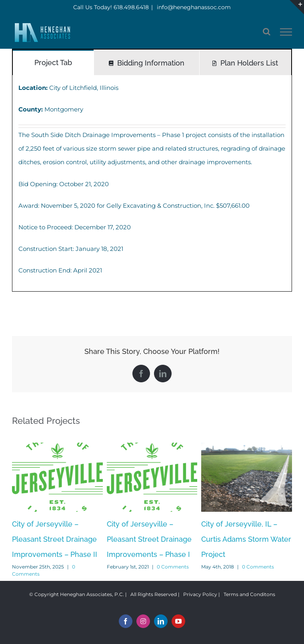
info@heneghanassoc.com (193, 7)
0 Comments (173, 567)
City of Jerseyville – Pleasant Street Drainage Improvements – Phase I (149, 539)
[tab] (53, 62)
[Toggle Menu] (286, 32)
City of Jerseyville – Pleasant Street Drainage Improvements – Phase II (55, 539)
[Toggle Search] (267, 32)
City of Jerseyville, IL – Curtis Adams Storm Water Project (246, 539)
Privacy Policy (200, 594)
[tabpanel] (152, 183)
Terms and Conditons (249, 594)
